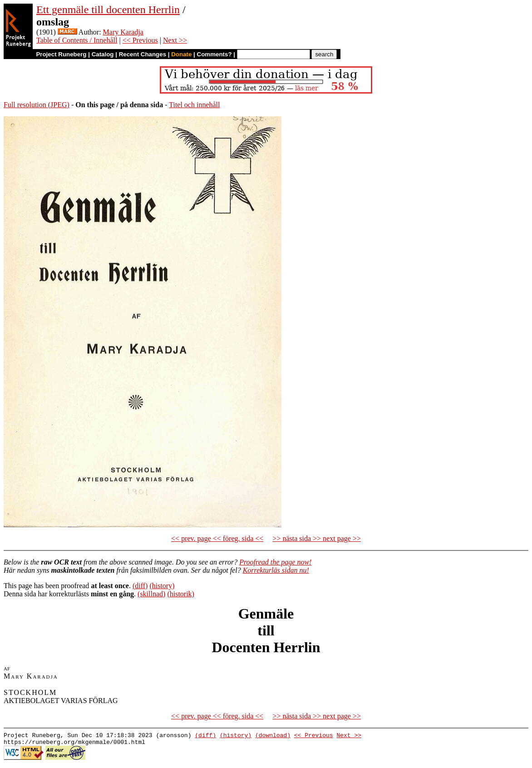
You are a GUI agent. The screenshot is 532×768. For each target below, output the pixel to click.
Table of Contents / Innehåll (77, 40)
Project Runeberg (61, 54)
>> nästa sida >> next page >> (317, 538)
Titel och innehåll (194, 105)
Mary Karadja (123, 32)
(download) (273, 736)
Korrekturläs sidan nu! (276, 570)
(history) (162, 586)
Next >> (175, 40)
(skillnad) (151, 594)
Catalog (103, 54)
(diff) (140, 586)
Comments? (214, 54)
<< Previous (140, 40)
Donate (181, 54)
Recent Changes (143, 54)
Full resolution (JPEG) (37, 105)
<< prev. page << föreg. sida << (217, 538)
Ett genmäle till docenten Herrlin (108, 10)
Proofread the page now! (275, 562)
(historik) (181, 594)
